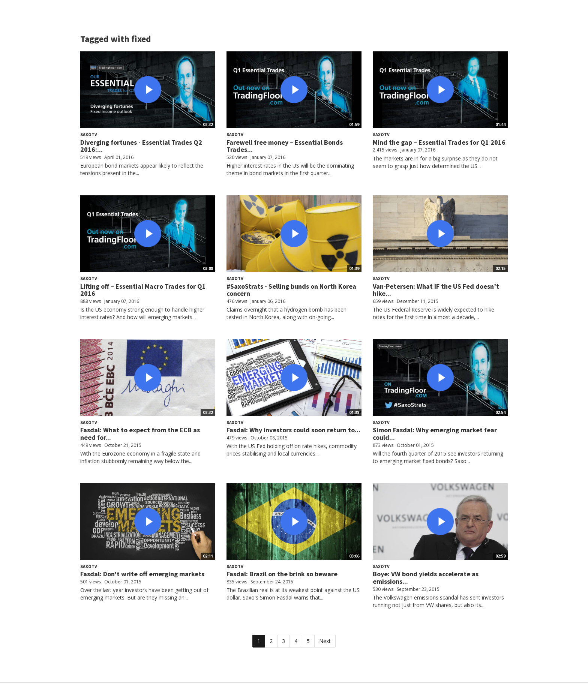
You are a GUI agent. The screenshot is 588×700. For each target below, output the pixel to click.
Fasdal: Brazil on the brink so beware (282, 574)
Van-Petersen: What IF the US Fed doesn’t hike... (436, 290)
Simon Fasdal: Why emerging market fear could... (435, 434)
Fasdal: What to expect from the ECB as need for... (140, 434)
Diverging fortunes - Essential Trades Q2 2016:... (141, 146)
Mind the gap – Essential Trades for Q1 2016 (439, 142)
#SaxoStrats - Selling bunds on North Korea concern (291, 290)
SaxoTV (89, 134)
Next (325, 641)
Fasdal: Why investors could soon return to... (293, 430)
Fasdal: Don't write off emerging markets (142, 574)
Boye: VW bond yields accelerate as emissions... (426, 578)
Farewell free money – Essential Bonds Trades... (285, 146)
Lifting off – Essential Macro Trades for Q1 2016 (143, 290)
